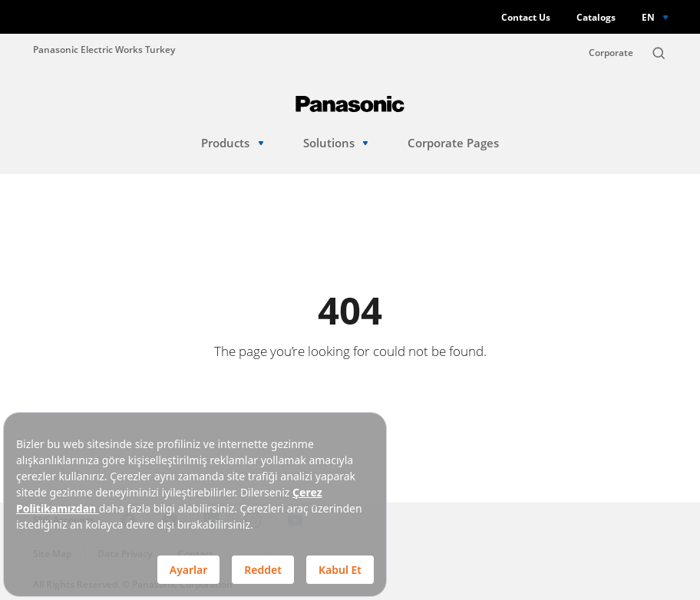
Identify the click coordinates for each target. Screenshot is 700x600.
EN (648, 17)
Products (232, 143)
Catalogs (596, 17)
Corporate (611, 53)
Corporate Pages (453, 143)
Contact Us (526, 17)
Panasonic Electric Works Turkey (104, 49)
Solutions (336, 143)
